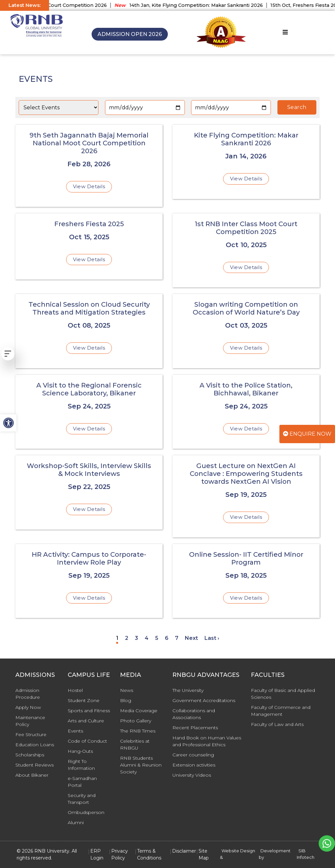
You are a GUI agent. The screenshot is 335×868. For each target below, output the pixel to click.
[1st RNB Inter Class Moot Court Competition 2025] (246, 251)
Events (75, 731)
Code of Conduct (87, 741)
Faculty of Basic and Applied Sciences (283, 694)
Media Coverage (139, 711)
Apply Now (28, 707)
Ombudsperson (86, 812)
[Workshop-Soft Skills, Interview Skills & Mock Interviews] (89, 492)
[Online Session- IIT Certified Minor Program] (246, 581)
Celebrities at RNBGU (135, 744)
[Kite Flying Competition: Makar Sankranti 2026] (246, 162)
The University (188, 690)
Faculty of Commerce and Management (281, 711)
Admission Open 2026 (130, 34)
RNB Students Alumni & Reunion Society (141, 765)
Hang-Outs (80, 751)
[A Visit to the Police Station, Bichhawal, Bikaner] (246, 412)
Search (297, 107)
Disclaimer (184, 851)
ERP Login (97, 854)
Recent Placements (195, 728)
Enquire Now (307, 434)
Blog (126, 700)
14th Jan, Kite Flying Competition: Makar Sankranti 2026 (193, 5)
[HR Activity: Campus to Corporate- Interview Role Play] (89, 581)
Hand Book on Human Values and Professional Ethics (207, 741)
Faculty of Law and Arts (277, 724)
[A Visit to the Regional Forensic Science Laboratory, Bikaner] (89, 412)
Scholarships (30, 755)
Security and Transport (82, 799)
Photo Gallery (136, 721)
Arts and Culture (86, 721)
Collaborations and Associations (194, 714)
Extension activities (194, 765)
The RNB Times (138, 731)
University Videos (192, 775)
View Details (89, 186)
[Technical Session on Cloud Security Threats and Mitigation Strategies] (89, 331)
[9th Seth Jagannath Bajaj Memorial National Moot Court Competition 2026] (89, 166)
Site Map (204, 854)
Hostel (75, 690)
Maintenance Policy (30, 721)
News (127, 690)
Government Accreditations (204, 700)
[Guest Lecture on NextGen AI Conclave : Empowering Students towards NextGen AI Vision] (246, 496)
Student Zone (84, 700)
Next (191, 638)
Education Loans (35, 745)
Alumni (76, 823)
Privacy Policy (120, 854)
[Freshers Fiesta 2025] (89, 247)
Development (275, 851)
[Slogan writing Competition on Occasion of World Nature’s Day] (246, 331)
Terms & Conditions (149, 854)
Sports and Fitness (89, 711)
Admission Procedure (28, 694)
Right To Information (81, 765)
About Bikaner (32, 775)
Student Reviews (35, 765)
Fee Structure (31, 734)
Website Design (238, 851)
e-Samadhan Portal (82, 782)
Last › (212, 638)
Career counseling (193, 755)
